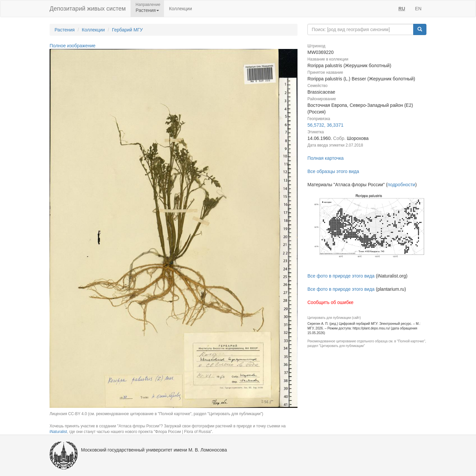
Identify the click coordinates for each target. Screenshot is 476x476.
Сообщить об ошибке (330, 302)
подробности (401, 185)
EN (418, 9)
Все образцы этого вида (333, 171)
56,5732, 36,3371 (325, 125)
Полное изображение (73, 46)
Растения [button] (147, 10)
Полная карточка (326, 158)
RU (402, 9)
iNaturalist (58, 432)
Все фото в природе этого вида (341, 276)
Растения (65, 30)
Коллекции (180, 9)
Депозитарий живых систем (88, 9)
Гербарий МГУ (127, 30)
